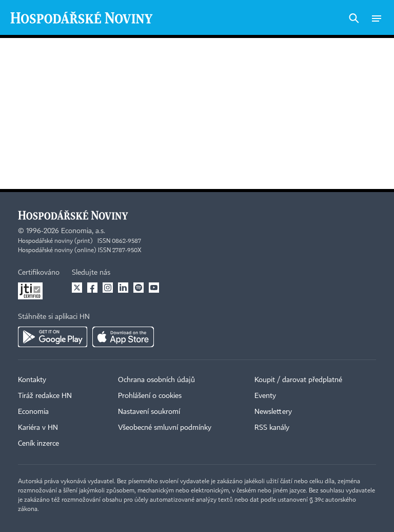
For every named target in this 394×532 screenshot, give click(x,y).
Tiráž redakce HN (45, 396)
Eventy (265, 396)
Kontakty (32, 380)
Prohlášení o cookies (150, 396)
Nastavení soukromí (149, 412)
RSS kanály (272, 428)
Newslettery (273, 412)
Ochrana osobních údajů (156, 380)
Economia (33, 412)
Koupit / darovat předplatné (298, 380)
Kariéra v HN (38, 428)
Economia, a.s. (83, 231)
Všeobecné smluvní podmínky (165, 428)
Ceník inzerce (38, 444)
